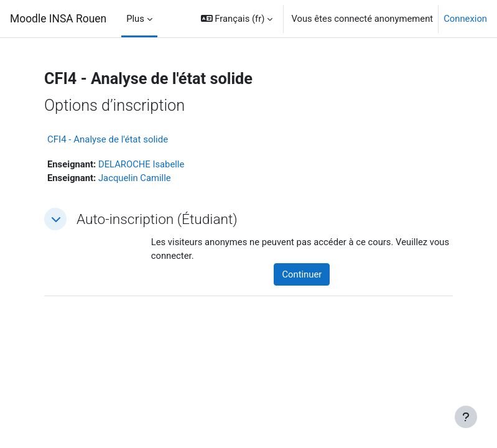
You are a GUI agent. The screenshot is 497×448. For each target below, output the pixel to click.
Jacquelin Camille (135, 178)
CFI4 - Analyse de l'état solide (108, 139)
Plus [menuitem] (135, 19)
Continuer (302, 274)
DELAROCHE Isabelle (141, 164)
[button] (237, 19)
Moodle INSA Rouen (58, 19)
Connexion (465, 19)
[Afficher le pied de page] (466, 417)
